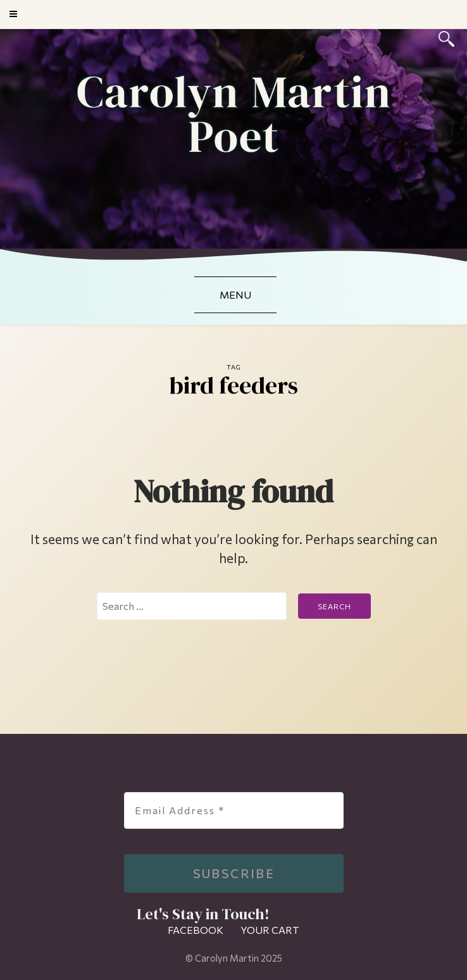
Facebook (196, 930)
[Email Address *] (234, 810)
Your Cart (270, 930)
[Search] (446, 37)
